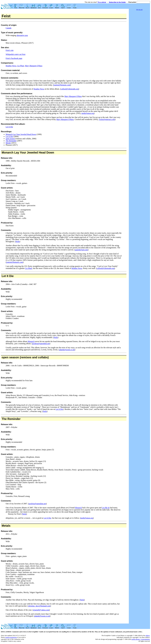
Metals (8, 143)
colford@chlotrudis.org (70, 89)
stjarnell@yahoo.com (41, 610)
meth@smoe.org (88, 113)
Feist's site (10, 50)
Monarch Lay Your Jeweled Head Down (21, 134)
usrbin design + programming (141, 639)
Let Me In (106, 508)
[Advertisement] (139, 46)
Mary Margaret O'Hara (34, 66)
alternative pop (22, 35)
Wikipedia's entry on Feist (16, 54)
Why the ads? (139, 10)
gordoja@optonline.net (41, 344)
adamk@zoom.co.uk (67, 350)
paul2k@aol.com (81, 250)
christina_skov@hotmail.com (39, 606)
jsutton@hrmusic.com (62, 85)
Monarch (31, 341)
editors (148, 635)
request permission (11, 637)
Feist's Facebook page (14, 58)
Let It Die (9, 127)
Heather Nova (11, 66)
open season (10, 139)
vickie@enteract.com (107, 119)
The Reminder (11, 141)
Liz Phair (21, 66)
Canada (8, 28)
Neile (18, 241)
